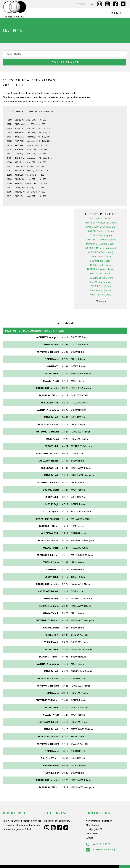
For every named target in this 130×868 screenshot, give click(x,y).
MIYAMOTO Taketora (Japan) (101, 236)
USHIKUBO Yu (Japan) (101, 278)
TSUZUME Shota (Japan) (101, 269)
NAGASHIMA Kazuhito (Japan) (101, 240)
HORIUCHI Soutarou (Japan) (101, 223)
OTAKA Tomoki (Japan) (101, 248)
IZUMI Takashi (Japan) (101, 227)
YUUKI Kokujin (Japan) (101, 282)
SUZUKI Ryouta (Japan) (101, 257)
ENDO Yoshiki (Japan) (101, 210)
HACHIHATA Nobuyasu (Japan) (101, 214)
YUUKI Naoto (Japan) (101, 286)
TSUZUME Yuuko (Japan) (101, 274)
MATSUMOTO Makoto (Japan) (101, 231)
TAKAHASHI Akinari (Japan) (101, 261)
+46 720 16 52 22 (98, 836)
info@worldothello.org (100, 841)
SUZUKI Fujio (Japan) (101, 253)
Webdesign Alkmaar (22, 863)
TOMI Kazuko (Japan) (101, 265)
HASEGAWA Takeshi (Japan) (101, 219)
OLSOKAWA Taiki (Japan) (101, 244)
